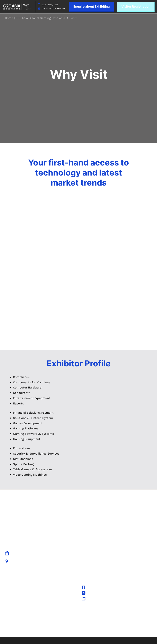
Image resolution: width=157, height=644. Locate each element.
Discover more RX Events (99, 613)
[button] (92, 7)
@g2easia (91, 593)
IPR (45, 564)
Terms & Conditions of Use (24, 592)
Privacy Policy (14, 587)
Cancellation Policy (56, 569)
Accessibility (52, 574)
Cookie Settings (16, 602)
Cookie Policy (14, 597)
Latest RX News (133, 613)
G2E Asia (91, 599)
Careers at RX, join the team (101, 618)
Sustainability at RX (95, 628)
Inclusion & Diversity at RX (100, 623)
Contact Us (51, 559)
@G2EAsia (92, 588)
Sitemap (49, 554)
